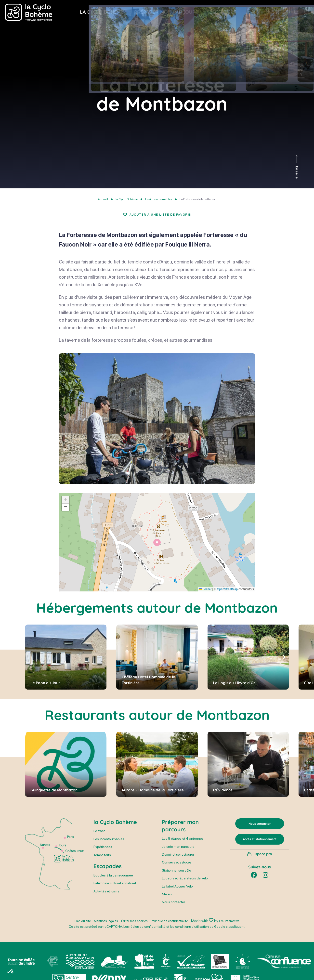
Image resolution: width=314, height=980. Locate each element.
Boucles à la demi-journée (113, 881)
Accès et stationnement (260, 849)
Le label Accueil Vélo (177, 892)
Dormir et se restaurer (178, 860)
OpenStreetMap (227, 595)
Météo (167, 900)
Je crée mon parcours (178, 852)
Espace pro (263, 871)
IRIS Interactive (239, 927)
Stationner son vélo (177, 876)
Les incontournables (159, 199)
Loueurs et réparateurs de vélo (185, 884)
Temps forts (102, 861)
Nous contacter (173, 908)
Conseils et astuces (177, 868)
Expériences (103, 853)
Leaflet (205, 595)
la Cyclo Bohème (127, 199)
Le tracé (99, 837)
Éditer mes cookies (132, 927)
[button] (157, 548)
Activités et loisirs (106, 897)
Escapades (108, 872)
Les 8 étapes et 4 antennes (183, 845)
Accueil (103, 199)
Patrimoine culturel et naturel (115, 889)
